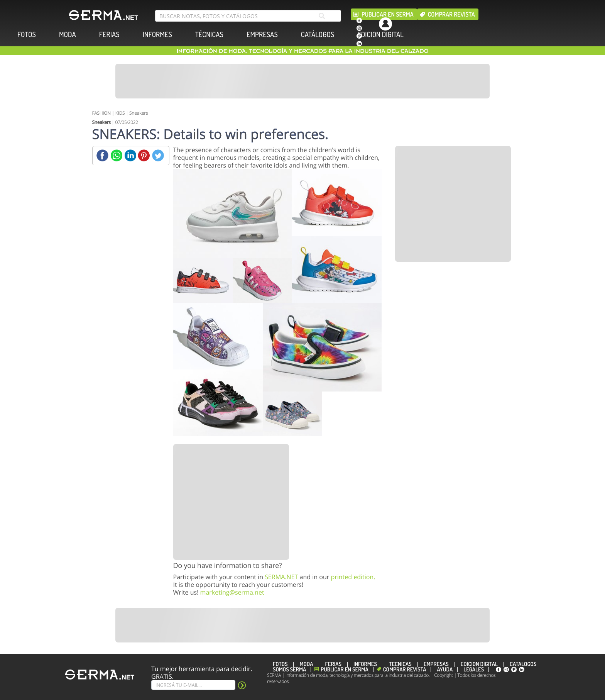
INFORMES (157, 35)
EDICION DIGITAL (380, 35)
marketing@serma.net (232, 592)
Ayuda (445, 669)
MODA (68, 35)
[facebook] (359, 20)
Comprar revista (451, 14)
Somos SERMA (289, 669)
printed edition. (353, 577)
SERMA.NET (281, 577)
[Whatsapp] (116, 155)
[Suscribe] (193, 685)
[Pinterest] (144, 155)
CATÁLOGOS (318, 35)
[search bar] (248, 16)
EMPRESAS (262, 35)
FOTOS (27, 35)
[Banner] (302, 81)
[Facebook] (102, 155)
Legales (474, 669)
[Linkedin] (130, 155)
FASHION (102, 113)
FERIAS (109, 35)
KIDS (120, 113)
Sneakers (139, 113)
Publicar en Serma (388, 14)
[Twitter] (158, 155)
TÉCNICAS (209, 35)
